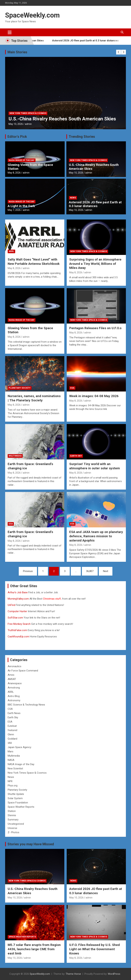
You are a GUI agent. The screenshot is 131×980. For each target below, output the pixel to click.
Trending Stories (82, 137)
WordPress (114, 974)
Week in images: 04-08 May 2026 (94, 396)
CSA (10, 709)
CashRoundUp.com (18, 637)
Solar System (15, 798)
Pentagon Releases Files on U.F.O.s (95, 328)
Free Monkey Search (19, 624)
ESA (72, 388)
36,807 (90, 571)
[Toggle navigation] (10, 32)
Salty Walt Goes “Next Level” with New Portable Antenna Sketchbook (34, 262)
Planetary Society (20, 388)
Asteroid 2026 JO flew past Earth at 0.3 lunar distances (95, 41)
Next (106, 571)
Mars (10, 751)
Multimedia (15, 456)
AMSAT (12, 679)
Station (12, 811)
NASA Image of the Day (22, 160)
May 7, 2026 (14, 210)
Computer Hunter (17, 611)
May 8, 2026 (14, 173)
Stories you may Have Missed (31, 844)
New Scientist (15, 769)
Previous (28, 571)
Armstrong (14, 688)
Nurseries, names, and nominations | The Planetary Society (34, 398)
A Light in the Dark (21, 206)
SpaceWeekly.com (32, 15)
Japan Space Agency (19, 747)
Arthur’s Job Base (18, 592)
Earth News (14, 713)
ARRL (11, 251)
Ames (11, 675)
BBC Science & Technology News (26, 705)
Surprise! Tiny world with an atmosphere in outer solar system (95, 466)
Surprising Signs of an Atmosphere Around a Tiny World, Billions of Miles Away (95, 264)
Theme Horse (73, 974)
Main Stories (17, 52)
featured (12, 730)
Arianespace (15, 683)
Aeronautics (14, 666)
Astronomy (14, 700)
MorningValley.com (18, 599)
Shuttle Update (16, 794)
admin (28, 124)
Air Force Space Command (23, 671)
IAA (10, 743)
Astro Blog (14, 696)
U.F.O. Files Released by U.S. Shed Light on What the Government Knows (94, 949)
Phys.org (13, 786)
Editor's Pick (17, 137)
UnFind (12, 605)
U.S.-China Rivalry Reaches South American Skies (62, 119)
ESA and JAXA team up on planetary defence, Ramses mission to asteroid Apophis (96, 536)
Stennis (12, 815)
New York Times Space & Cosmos (28, 113)
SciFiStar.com (15, 618)
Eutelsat (12, 726)
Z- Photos (13, 832)
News (73, 198)
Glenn (11, 734)
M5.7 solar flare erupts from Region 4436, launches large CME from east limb (34, 949)
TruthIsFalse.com (17, 630)
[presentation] (119, 52)
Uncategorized (16, 824)
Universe (12, 828)
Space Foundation (18, 803)
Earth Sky (76, 456)
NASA (11, 760)
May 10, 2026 (16, 124)
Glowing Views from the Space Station (30, 167)
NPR (10, 781)
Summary (13, 820)
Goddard (12, 739)
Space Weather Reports (21, 807)
